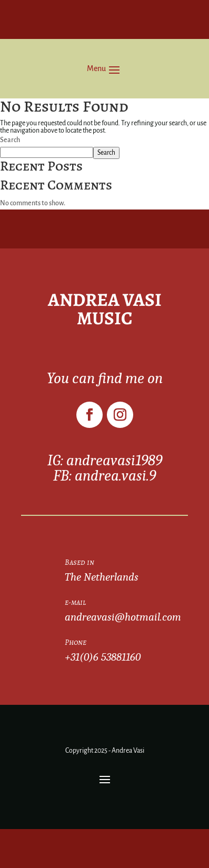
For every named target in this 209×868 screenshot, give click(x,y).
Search (10, 140)
